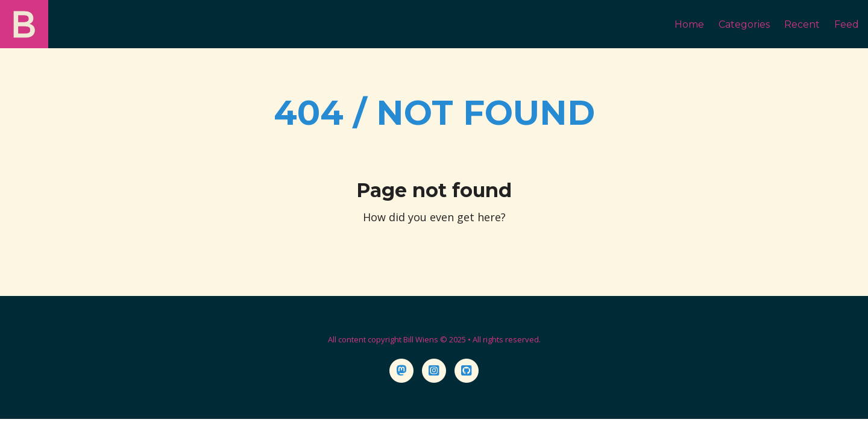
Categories (744, 24)
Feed (847, 24)
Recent (802, 24)
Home (689, 24)
